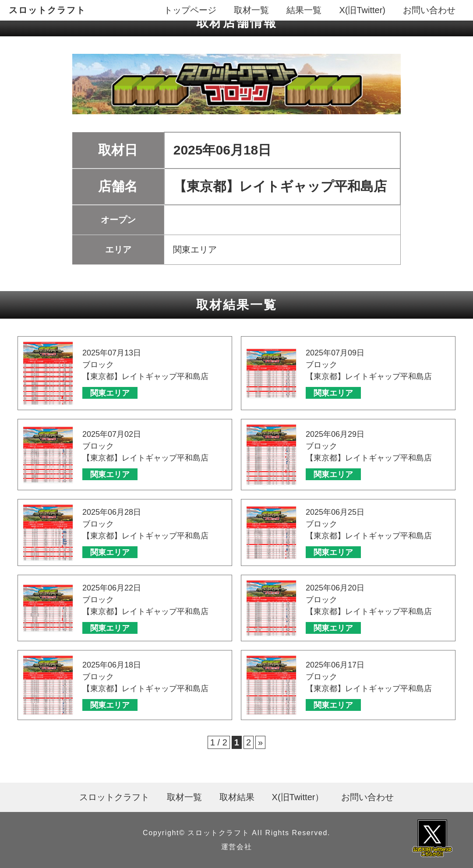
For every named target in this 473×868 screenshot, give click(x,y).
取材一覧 (251, 10)
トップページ (190, 10)
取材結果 (237, 797)
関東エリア (110, 393)
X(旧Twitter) (362, 10)
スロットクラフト (47, 10)
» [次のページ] (260, 742)
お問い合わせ (429, 10)
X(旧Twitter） (298, 797)
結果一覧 (304, 10)
